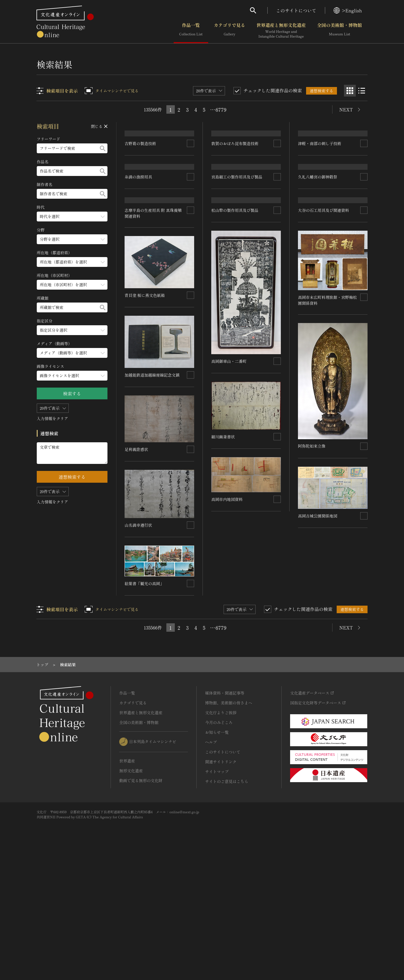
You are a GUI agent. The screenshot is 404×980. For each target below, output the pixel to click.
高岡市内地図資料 (227, 628)
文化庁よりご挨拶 (221, 840)
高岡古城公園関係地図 (318, 628)
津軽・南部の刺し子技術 (320, 181)
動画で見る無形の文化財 (141, 908)
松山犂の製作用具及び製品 (235, 340)
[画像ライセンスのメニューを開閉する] (72, 376)
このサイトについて (296, 10)
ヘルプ (211, 869)
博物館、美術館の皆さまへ (229, 830)
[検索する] (103, 148)
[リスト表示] (362, 91)
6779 (221, 109)
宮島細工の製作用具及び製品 (237, 260)
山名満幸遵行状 (139, 652)
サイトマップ (217, 899)
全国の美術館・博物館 (339, 31)
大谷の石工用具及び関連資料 (323, 323)
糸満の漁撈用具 (139, 264)
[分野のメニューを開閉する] (72, 239)
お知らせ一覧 (217, 859)
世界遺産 (127, 888)
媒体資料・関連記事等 (225, 820)
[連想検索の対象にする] (191, 190)
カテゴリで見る (229, 31)
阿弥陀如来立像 (312, 559)
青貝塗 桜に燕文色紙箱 (145, 423)
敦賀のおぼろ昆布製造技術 (235, 190)
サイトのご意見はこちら (227, 908)
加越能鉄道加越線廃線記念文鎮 (152, 502)
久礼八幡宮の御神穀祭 (318, 249)
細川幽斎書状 (223, 566)
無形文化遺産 (131, 898)
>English (348, 10)
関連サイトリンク (221, 889)
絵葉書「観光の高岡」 (144, 711)
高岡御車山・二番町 (229, 491)
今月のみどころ (219, 850)
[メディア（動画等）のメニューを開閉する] (72, 353)
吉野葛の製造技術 (141, 190)
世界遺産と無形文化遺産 (281, 31)
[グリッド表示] (350, 91)
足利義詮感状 (137, 576)
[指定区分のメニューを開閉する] (72, 330)
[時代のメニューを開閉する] (72, 217)
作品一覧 (191, 31)
